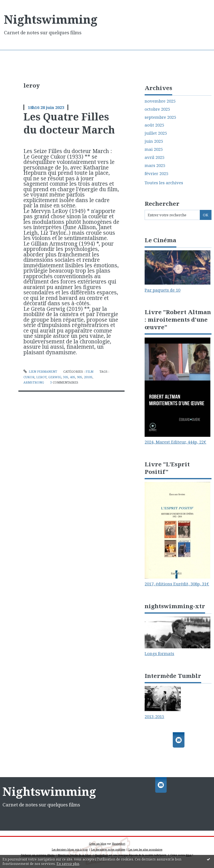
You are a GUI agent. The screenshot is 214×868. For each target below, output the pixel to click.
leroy (41, 377)
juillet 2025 (156, 133)
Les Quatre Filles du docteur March (69, 123)
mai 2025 (154, 149)
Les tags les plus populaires (145, 849)
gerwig (55, 377)
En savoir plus (68, 864)
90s (80, 377)
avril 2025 (155, 157)
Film (89, 371)
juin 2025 (154, 141)
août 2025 (154, 125)
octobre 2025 (157, 109)
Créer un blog (98, 844)
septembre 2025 (160, 117)
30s (66, 377)
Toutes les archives (164, 183)
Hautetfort (119, 844)
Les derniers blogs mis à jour (70, 849)
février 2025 (156, 174)
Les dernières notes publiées (108, 849)
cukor (29, 377)
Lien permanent (40, 371)
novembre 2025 (160, 101)
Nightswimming (51, 19)
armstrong (34, 382)
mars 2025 (155, 165)
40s (73, 377)
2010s (88, 377)
